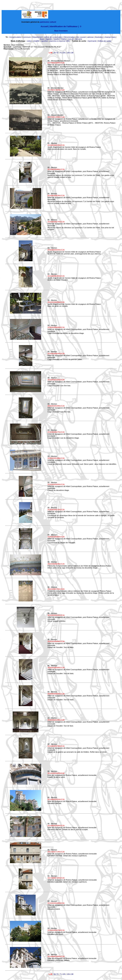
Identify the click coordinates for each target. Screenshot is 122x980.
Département (37, 37)
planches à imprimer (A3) (60, 41)
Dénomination (69, 37)
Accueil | (45, 26)
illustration (99, 37)
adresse (90, 37)
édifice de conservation (53, 37)
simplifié (36, 41)
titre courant (81, 37)
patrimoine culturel (48, 22)
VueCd (64, 39)
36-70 (56, 53)
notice (29, 41)
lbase (42, 39)
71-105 (62, 53)
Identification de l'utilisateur (64, 26)
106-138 (70, 53)
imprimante (92, 41)
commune (27, 37)
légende (49, 39)
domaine (79, 39)
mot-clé (71, 39)
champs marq (110, 37)
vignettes (45, 41)
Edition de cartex (105, 41)
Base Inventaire (61, 31)
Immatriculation (16, 37)
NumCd (57, 39)
